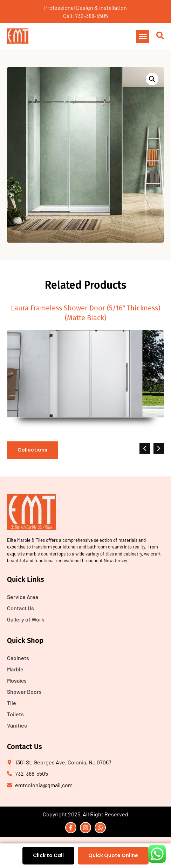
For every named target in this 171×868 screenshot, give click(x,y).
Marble (15, 669)
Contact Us (20, 608)
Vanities (17, 725)
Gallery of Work (26, 619)
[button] (143, 37)
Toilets (15, 714)
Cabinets (18, 658)
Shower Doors (24, 692)
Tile (12, 703)
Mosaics (17, 680)
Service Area (23, 597)
